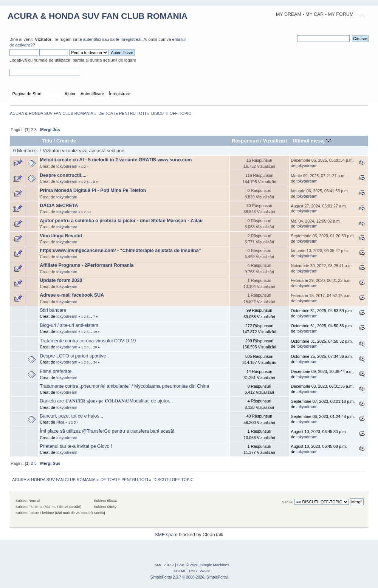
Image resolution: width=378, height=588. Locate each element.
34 (95, 362)
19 (95, 332)
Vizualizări (275, 141)
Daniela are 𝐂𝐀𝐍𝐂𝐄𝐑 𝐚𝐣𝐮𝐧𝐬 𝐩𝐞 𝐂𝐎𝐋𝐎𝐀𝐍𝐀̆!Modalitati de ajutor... (106, 401)
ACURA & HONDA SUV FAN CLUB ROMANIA (98, 16)
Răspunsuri (245, 141)
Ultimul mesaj (311, 141)
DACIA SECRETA (59, 206)
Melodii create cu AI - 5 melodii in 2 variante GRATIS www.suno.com (116, 160)
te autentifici (90, 39)
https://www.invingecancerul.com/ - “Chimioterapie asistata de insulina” (120, 251)
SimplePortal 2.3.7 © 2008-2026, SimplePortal (189, 577)
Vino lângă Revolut (61, 236)
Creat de (66, 141)
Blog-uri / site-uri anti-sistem (69, 325)
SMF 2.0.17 (164, 565)
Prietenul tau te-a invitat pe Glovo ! (76, 446)
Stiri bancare (53, 310)
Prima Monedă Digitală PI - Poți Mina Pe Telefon (93, 190)
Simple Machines (215, 565)
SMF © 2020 (188, 565)
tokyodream (67, 166)
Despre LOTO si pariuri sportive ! (74, 356)
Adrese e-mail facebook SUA (72, 295)
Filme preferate (56, 371)
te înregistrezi (128, 39)
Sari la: (288, 502)
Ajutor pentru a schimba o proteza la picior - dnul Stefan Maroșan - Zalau (121, 221)
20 (95, 347)
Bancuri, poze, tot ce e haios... (71, 416)
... (91, 182)
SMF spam (166, 535)
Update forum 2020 (61, 280)
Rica (60, 422)
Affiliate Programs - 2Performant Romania (87, 265)
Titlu (47, 141)
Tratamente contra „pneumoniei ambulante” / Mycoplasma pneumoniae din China (124, 386)
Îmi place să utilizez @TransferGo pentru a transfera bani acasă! (107, 431)
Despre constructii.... (63, 175)
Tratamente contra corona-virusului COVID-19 (88, 341)
